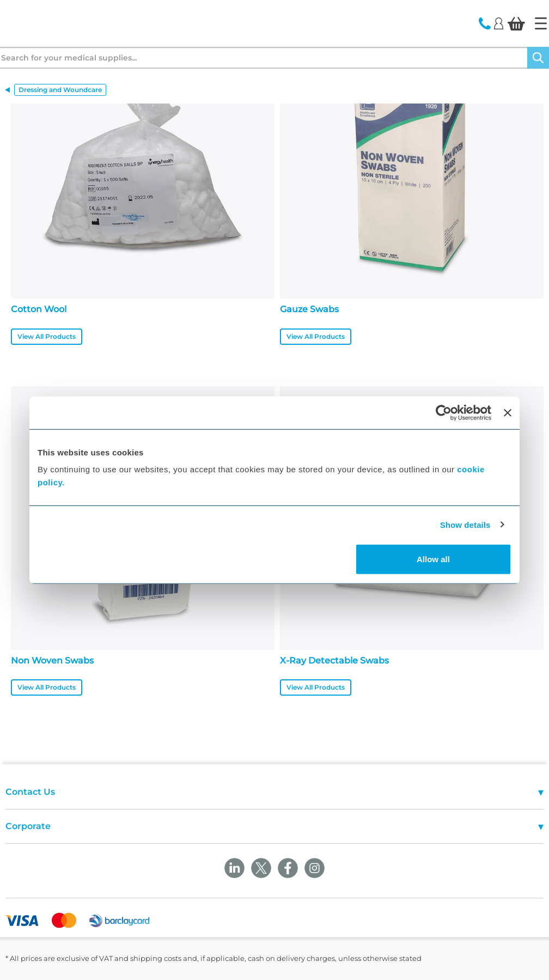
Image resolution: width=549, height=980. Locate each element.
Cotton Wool (39, 309)
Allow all (433, 559)
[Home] (541, 23)
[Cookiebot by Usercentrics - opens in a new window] (444, 412)
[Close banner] (508, 412)
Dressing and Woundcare (60, 90)
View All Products (47, 336)
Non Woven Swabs (52, 661)
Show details (465, 524)
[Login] (499, 23)
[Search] (538, 58)
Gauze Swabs (309, 309)
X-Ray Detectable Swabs (334, 661)
